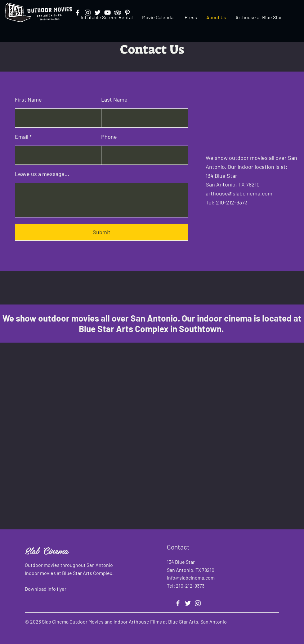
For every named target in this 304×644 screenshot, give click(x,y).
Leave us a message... (42, 174)
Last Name (114, 99)
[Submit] (101, 232)
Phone (109, 137)
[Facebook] (178, 603)
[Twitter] (188, 603)
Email (22, 137)
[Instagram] (198, 603)
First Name (28, 99)
